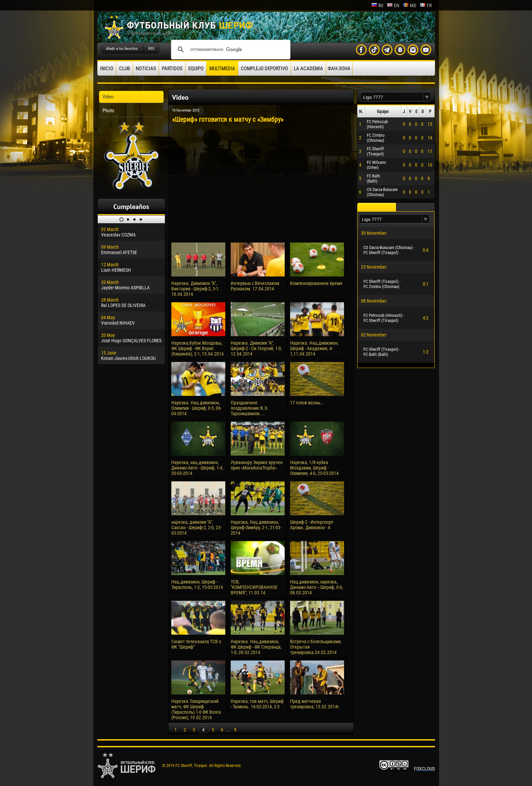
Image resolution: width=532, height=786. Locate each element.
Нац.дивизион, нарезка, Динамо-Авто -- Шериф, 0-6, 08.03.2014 (317, 587)
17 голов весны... (307, 403)
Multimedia (222, 69)
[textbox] (392, 97)
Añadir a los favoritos (122, 49)
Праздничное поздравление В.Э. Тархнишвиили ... (250, 408)
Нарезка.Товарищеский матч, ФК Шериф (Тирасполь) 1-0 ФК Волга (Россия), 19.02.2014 (196, 709)
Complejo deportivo (264, 69)
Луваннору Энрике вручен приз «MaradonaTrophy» (257, 465)
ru (377, 5)
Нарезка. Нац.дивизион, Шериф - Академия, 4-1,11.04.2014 (314, 348)
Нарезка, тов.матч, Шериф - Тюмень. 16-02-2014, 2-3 (257, 704)
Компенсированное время (316, 283)
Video (108, 97)
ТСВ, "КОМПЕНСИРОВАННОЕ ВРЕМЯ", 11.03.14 (254, 587)
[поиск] (230, 50)
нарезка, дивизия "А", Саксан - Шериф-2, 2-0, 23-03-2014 (196, 528)
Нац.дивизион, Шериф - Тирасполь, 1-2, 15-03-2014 (197, 584)
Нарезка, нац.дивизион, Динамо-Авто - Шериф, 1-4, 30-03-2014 (197, 468)
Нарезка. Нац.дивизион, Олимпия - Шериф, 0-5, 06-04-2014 (196, 408)
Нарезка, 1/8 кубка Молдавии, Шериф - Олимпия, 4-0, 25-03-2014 (314, 468)
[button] (427, 97)
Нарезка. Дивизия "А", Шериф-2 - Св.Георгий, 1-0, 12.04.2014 (256, 348)
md (410, 5)
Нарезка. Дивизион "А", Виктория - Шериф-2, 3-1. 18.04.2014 (196, 289)
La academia (308, 69)
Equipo (196, 69)
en (393, 5)
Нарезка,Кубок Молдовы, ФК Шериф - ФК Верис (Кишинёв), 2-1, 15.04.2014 (197, 348)
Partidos (172, 69)
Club (125, 69)
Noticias (146, 69)
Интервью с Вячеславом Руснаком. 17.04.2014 (255, 286)
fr (426, 5)
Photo (108, 111)
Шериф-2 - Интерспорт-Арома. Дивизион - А (312, 525)
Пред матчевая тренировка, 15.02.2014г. (315, 704)
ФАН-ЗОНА (339, 69)
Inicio (107, 69)
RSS (151, 49)
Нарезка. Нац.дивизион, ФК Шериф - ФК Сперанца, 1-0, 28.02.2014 (256, 647)
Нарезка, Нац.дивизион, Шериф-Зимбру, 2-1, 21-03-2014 (256, 528)
